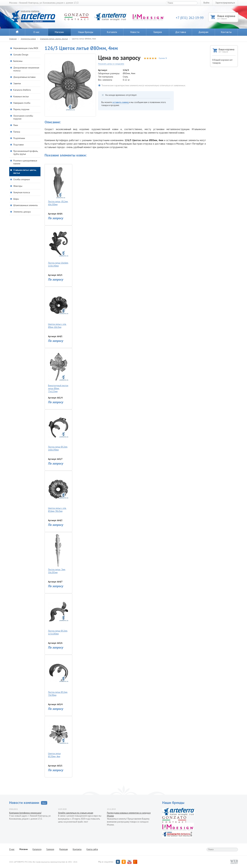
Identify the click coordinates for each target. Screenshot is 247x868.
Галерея (158, 32)
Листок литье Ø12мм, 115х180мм (58, 615)
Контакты (226, 32)
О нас (36, 32)
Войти (206, 3)
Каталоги (112, 32)
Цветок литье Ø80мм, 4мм (84, 39)
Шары (16, 199)
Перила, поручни (21, 109)
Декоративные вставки (24, 77)
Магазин (59, 32)
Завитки (17, 84)
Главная (13, 39)
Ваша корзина (227, 17)
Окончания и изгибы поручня (23, 117)
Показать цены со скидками (111, 64)
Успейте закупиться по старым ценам (76, 813)
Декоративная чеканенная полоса (26, 69)
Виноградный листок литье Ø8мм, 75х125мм (58, 371)
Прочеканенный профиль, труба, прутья (26, 153)
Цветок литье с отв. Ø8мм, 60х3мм (58, 309)
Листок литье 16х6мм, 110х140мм (58, 247)
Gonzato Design (21, 55)
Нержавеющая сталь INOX (26, 48)
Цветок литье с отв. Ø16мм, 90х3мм (58, 493)
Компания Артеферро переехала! (25, 813)
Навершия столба (22, 103)
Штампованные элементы (26, 205)
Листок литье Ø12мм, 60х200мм (58, 186)
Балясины (18, 61)
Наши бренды (86, 32)
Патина (17, 132)
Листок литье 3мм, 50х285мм (58, 554)
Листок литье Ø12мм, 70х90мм (58, 677)
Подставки (19, 145)
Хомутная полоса (22, 192)
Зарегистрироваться (225, 3)
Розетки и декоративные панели (25, 162)
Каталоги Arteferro (22, 90)
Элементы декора (22, 212)
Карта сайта (92, 849)
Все (44, 803)
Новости (135, 32)
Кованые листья (21, 97)
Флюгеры (18, 186)
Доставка (181, 32)
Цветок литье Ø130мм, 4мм (58, 738)
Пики (16, 125)
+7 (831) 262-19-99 (190, 18)
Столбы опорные (22, 179)
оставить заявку (121, 102)
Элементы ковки (28, 39)
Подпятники (19, 138)
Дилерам (203, 32)
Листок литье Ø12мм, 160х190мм (58, 431)
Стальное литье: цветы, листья (54, 39)
